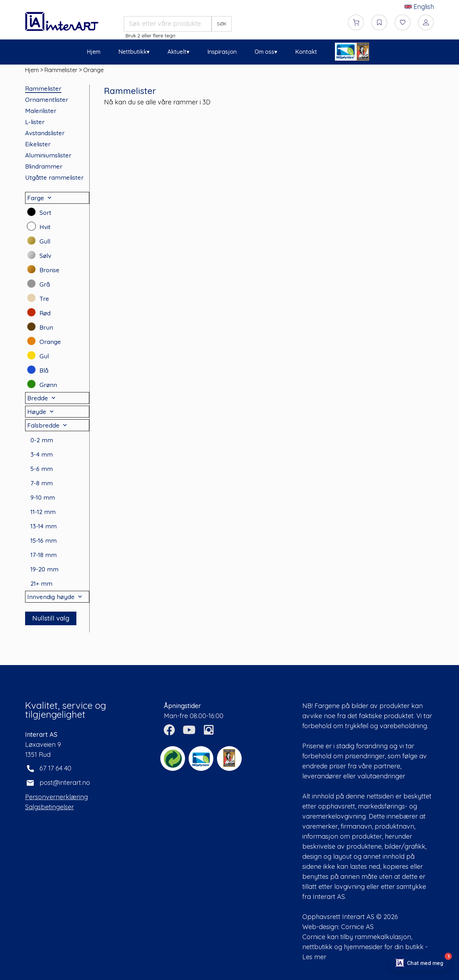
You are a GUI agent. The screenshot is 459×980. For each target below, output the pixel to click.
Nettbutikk (133, 52)
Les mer (314, 957)
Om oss (264, 52)
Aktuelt (177, 52)
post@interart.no (65, 783)
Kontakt (306, 52)
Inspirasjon (222, 52)
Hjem (94, 52)
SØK (222, 24)
